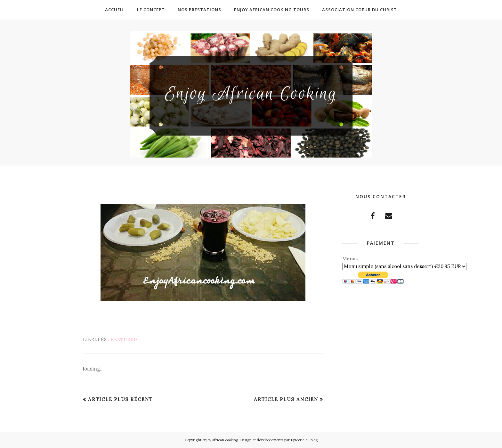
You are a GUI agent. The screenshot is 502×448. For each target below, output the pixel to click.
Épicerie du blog (304, 440)
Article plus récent (120, 399)
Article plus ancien (286, 399)
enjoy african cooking (220, 440)
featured (124, 340)
